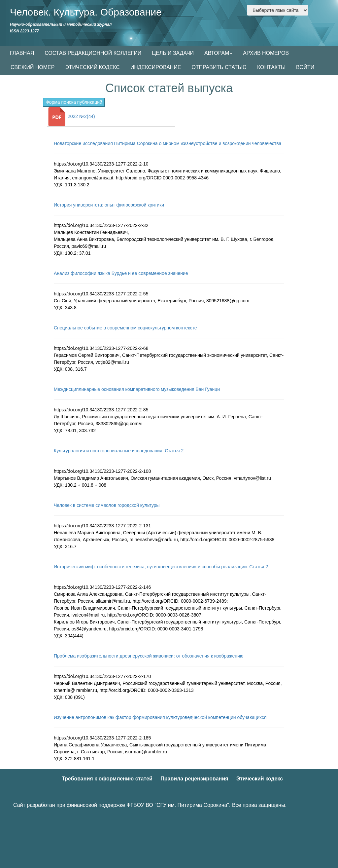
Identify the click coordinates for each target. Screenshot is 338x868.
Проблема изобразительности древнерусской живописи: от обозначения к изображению (149, 656)
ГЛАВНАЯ (22, 53)
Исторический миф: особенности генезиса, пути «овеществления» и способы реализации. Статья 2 (161, 567)
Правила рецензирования (194, 779)
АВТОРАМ (218, 53)
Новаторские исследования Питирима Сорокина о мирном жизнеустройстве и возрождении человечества (168, 143)
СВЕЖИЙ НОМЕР (33, 67)
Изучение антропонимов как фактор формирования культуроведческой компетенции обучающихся (160, 717)
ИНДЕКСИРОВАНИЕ (156, 67)
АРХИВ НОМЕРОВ (266, 53)
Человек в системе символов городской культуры (107, 505)
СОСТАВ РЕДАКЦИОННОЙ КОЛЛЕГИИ (93, 53)
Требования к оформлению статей (107, 779)
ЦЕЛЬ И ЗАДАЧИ (173, 53)
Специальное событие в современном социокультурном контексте (125, 328)
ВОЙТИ (305, 67)
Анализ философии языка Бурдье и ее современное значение (121, 273)
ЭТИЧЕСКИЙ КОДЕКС (92, 67)
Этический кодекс (260, 779)
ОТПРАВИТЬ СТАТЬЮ (219, 67)
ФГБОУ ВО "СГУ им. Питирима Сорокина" (178, 805)
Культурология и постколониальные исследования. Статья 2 (119, 451)
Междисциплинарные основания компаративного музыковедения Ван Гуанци (137, 389)
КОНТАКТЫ (271, 67)
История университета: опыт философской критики (109, 205)
